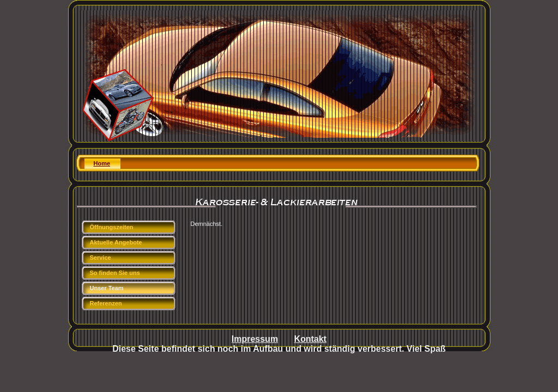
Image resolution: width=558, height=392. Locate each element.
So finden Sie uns (115, 273)
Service (101, 258)
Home (102, 163)
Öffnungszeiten (112, 227)
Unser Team (107, 288)
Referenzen (106, 303)
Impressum (255, 339)
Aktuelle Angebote (116, 242)
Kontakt (311, 339)
